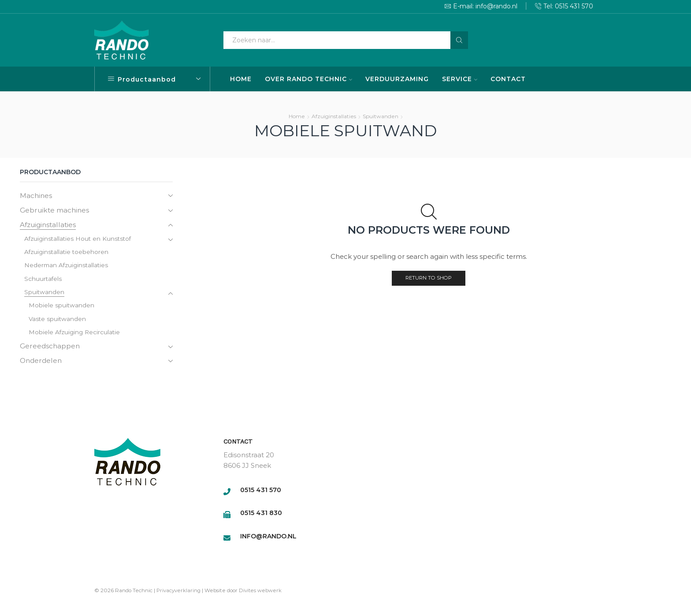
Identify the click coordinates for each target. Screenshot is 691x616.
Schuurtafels (43, 281)
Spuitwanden (381, 116)
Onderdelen (42, 364)
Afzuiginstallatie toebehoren (68, 254)
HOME (241, 79)
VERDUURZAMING (397, 79)
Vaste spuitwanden (58, 322)
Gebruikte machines (56, 211)
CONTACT (508, 79)
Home (297, 116)
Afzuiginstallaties (334, 116)
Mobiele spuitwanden (62, 308)
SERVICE (460, 79)
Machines (36, 196)
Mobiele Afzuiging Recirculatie (76, 336)
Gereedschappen (51, 349)
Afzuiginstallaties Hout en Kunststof (80, 240)
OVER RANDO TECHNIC (308, 79)
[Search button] (459, 40)
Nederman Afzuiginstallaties (68, 267)
